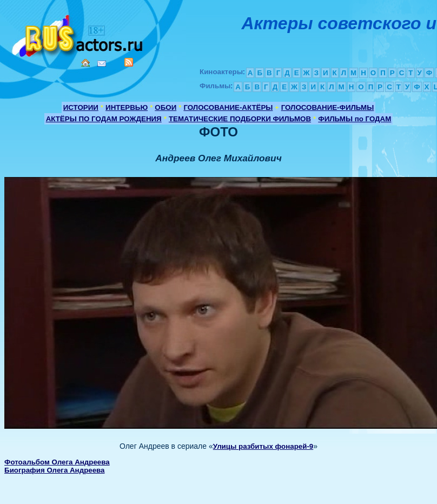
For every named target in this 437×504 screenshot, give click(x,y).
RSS (129, 62)
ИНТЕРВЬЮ (127, 107)
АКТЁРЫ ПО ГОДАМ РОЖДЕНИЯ (104, 119)
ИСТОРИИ (81, 107)
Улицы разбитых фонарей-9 (263, 446)
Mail (102, 64)
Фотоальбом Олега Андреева (57, 462)
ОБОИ (165, 107)
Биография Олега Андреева (54, 470)
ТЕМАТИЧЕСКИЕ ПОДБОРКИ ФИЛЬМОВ (240, 119)
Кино (78, 34)
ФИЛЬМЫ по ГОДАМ (355, 119)
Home (85, 63)
